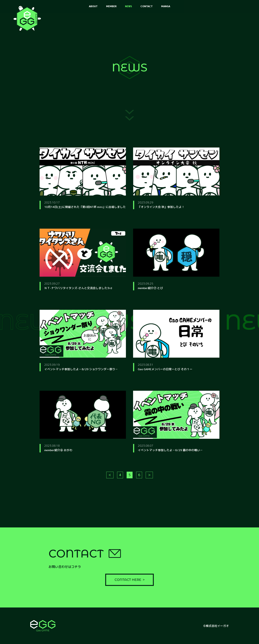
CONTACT (147, 6)
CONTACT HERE (128, 580)
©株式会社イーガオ (216, 626)
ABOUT (93, 6)
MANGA (166, 6)
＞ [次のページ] (149, 477)
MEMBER (111, 6)
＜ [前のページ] (110, 477)
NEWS (129, 6)
